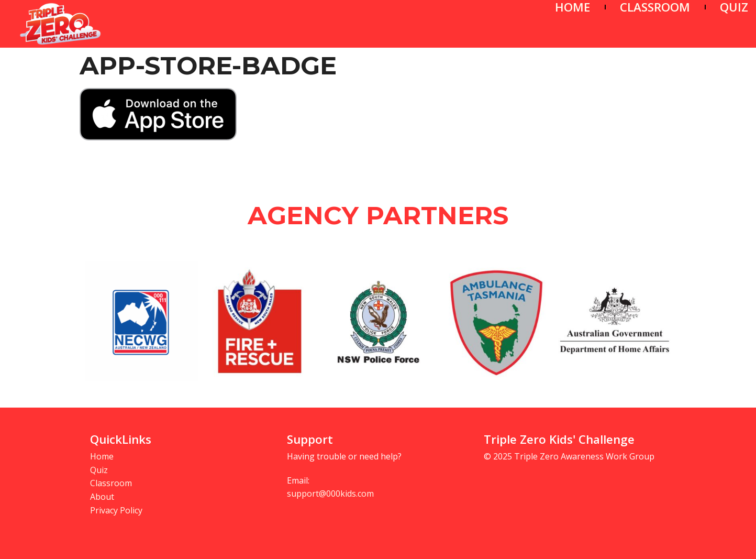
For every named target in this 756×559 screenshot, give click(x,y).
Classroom (111, 483)
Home (102, 456)
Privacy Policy (116, 510)
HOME (572, 7)
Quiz (99, 470)
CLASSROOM (655, 7)
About (102, 497)
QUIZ (734, 7)
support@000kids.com (330, 494)
